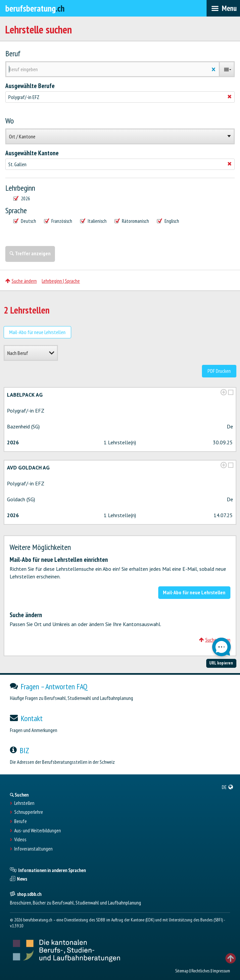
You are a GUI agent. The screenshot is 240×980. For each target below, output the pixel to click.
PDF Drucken (219, 371)
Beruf (13, 54)
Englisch (168, 221)
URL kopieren (221, 663)
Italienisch (93, 221)
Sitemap (182, 971)
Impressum (221, 971)
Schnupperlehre (29, 812)
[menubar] (223, 8)
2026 (22, 199)
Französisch (58, 221)
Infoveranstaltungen (33, 849)
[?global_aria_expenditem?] (224, 392)
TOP (231, 958)
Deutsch (25, 221)
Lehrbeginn (20, 188)
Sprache (16, 211)
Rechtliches (200, 971)
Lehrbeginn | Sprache (61, 281)
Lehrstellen (24, 803)
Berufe (21, 821)
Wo (10, 121)
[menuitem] (228, 787)
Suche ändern (21, 281)
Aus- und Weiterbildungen (38, 831)
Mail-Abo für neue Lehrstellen (37, 332)
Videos (20, 840)
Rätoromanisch (132, 221)
